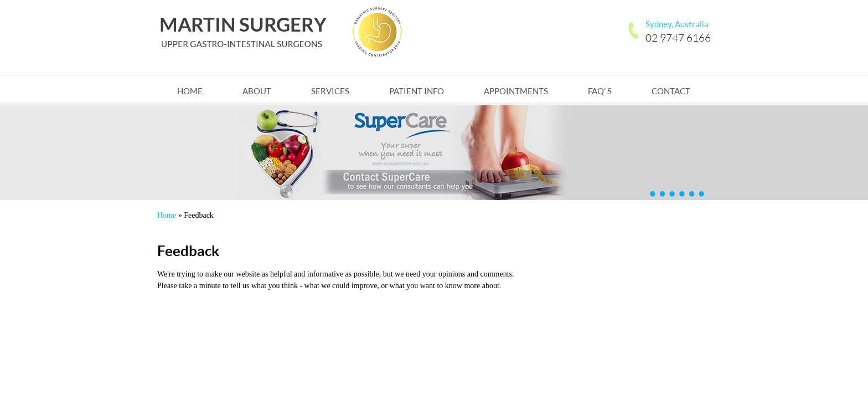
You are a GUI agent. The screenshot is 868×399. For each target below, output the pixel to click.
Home (190, 91)
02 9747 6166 (678, 37)
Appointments (516, 91)
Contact (671, 91)
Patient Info (417, 91)
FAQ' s (600, 91)
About (257, 91)
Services (330, 91)
